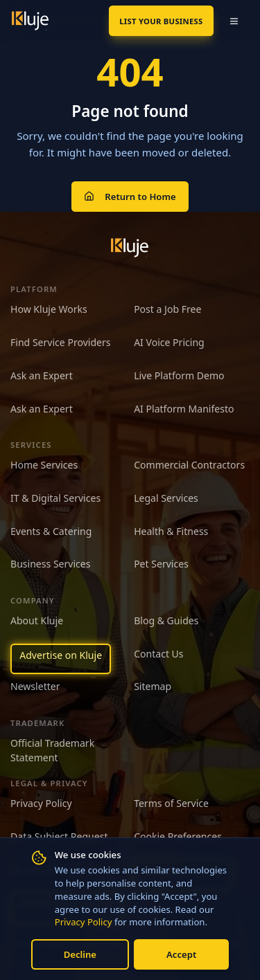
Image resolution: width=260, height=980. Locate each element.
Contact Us (158, 654)
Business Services (50, 564)
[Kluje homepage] (130, 248)
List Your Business (161, 21)
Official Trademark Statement (52, 750)
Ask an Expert (42, 375)
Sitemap (153, 686)
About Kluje (37, 620)
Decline (80, 954)
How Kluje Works (49, 309)
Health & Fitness (171, 531)
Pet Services (161, 564)
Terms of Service (171, 803)
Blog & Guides (166, 620)
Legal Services (166, 498)
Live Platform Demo (179, 375)
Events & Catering (51, 531)
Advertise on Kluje (61, 655)
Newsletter (35, 686)
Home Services (44, 465)
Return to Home (130, 197)
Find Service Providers (61, 342)
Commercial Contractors (189, 465)
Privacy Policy (84, 922)
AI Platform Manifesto (184, 409)
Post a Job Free (167, 309)
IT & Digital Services (55, 498)
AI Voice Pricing (169, 342)
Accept (181, 954)
